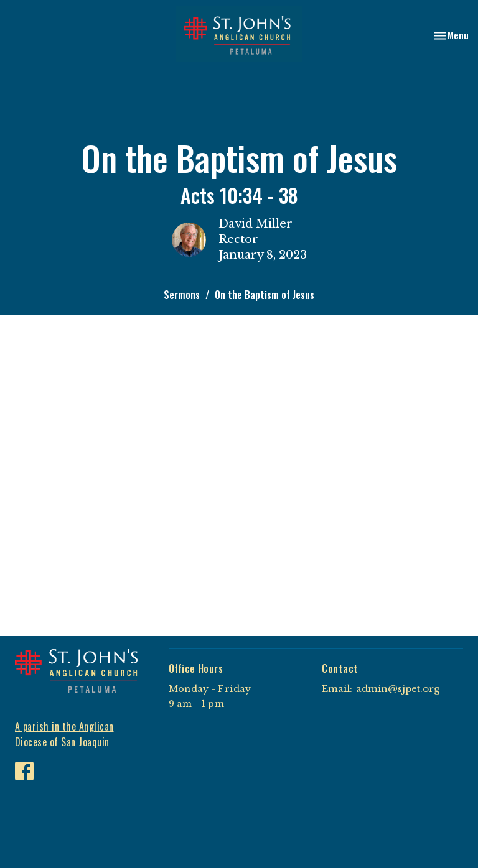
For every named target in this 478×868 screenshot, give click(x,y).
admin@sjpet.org (398, 689)
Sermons (182, 295)
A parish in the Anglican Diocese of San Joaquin (64, 734)
